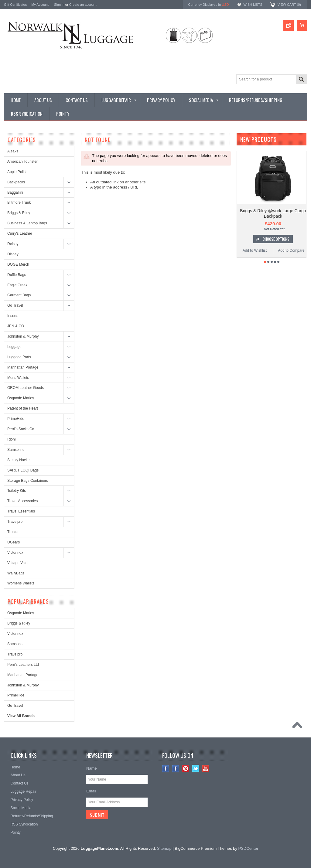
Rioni (11, 439)
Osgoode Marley (21, 398)
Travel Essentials (21, 511)
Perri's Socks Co (21, 429)
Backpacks (16, 182)
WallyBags (16, 573)
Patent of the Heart (23, 408)
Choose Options (276, 239)
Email (91, 791)
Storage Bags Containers (28, 481)
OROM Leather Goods (26, 388)
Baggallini (15, 192)
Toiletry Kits (17, 491)
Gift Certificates (15, 5)
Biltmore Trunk (19, 203)
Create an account (83, 5)
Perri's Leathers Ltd (23, 665)
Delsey (13, 244)
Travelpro (15, 522)
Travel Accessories (22, 501)
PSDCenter (248, 848)
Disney (13, 254)
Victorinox (15, 553)
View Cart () (289, 5)
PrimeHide (16, 419)
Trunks (13, 532)
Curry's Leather (20, 233)
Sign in (59, 5)
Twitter (196, 769)
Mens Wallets (18, 378)
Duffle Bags (17, 275)
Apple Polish (17, 172)
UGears (14, 542)
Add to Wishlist (255, 250)
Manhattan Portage (23, 367)
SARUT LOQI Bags (23, 470)
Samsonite (16, 450)
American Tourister (22, 162)
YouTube (206, 769)
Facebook (176, 769)
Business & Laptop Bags (27, 223)
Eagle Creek (17, 285)
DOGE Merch (18, 264)
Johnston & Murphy (23, 336)
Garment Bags (19, 295)
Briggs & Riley (19, 213)
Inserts (13, 316)
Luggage (14, 347)
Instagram (166, 769)
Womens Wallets (21, 583)
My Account (40, 5)
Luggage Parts (19, 357)
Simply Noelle (18, 460)
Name (92, 768)
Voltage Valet (18, 563)
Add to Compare (291, 250)
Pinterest (186, 769)
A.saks (13, 151)
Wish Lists (253, 5)
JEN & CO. (16, 326)
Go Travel (15, 305)
